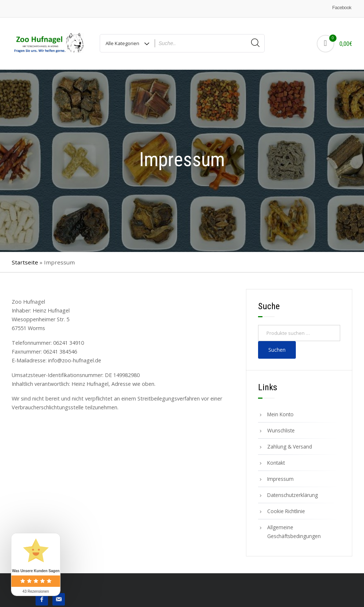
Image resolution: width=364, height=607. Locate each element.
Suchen (277, 350)
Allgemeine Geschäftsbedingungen (294, 532)
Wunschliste (281, 430)
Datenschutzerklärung (293, 495)
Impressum (280, 479)
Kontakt (276, 463)
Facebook (342, 8)
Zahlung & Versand (290, 447)
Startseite (25, 262)
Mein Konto (280, 414)
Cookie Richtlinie (286, 511)
